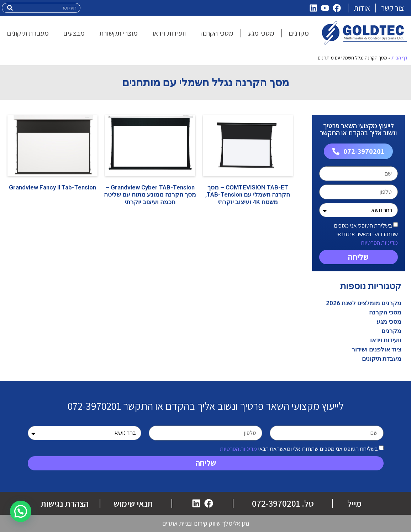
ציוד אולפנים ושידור (376, 349)
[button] (21, 511)
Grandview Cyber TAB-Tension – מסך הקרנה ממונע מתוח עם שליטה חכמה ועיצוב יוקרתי (150, 195)
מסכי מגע (389, 322)
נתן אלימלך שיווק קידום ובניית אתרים (206, 523)
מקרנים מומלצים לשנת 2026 (364, 303)
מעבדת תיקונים (382, 359)
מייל (354, 503)
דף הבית (399, 58)
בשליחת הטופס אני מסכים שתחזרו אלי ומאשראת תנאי (299, 448)
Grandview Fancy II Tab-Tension (52, 187)
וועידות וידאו (386, 340)
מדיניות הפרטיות (379, 242)
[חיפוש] (10, 8)
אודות (362, 8)
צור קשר (392, 8)
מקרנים (391, 331)
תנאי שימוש (133, 503)
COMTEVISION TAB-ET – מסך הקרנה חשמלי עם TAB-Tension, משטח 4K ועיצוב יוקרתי (248, 195)
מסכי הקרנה (385, 312)
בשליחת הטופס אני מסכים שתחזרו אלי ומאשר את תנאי (366, 234)
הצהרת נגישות (65, 503)
